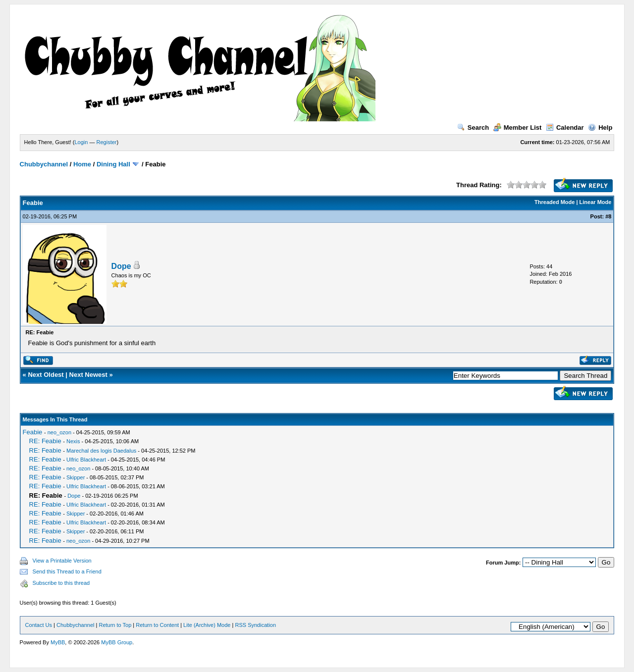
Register (107, 142)
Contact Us (39, 625)
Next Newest (88, 375)
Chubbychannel (44, 164)
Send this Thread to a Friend (67, 571)
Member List (518, 128)
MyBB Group (117, 642)
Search (473, 128)
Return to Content (157, 625)
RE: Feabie (45, 441)
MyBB (58, 642)
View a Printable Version (62, 561)
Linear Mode (596, 202)
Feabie (33, 432)
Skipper (76, 477)
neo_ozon (59, 432)
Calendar (565, 128)
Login (81, 142)
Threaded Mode (555, 202)
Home (82, 164)
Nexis (73, 441)
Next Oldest (46, 375)
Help (600, 128)
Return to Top (115, 625)
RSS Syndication (255, 625)
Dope (121, 266)
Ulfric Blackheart (86, 460)
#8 (608, 216)
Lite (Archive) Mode (207, 625)
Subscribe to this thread (61, 583)
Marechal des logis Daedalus (101, 451)
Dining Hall (113, 164)
